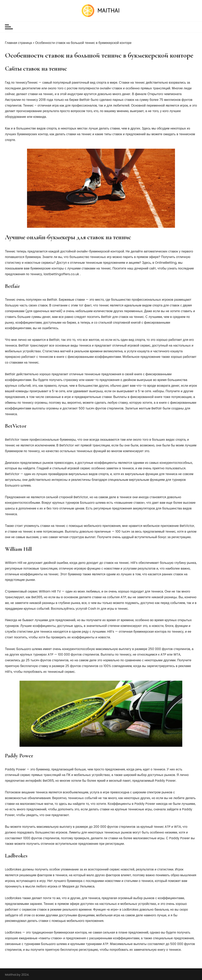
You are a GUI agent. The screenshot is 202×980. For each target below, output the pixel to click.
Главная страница (18, 43)
